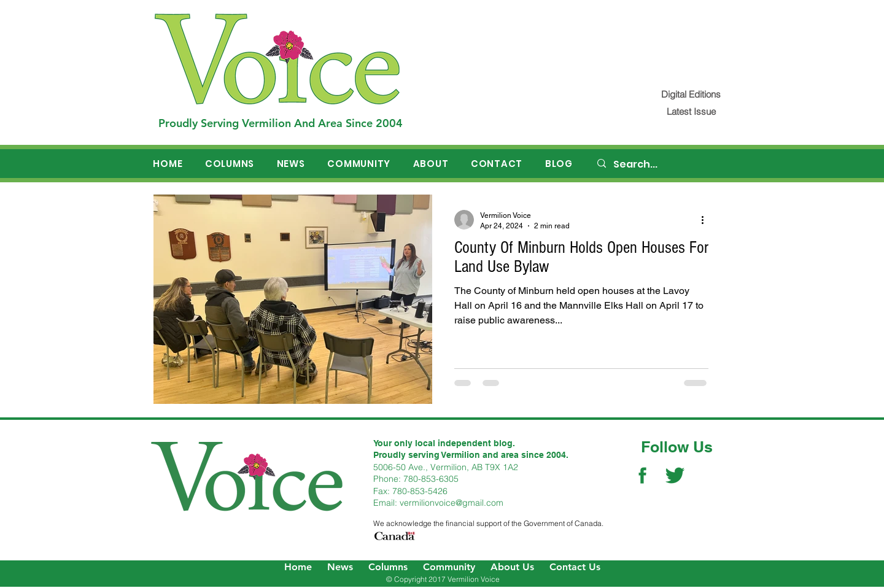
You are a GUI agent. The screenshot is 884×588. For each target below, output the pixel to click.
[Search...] (664, 164)
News (340, 567)
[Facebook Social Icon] (642, 475)
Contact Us (575, 567)
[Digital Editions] (691, 94)
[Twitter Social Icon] (675, 475)
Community (449, 567)
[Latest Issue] (691, 111)
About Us (512, 567)
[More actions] (707, 220)
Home (298, 567)
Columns (388, 567)
